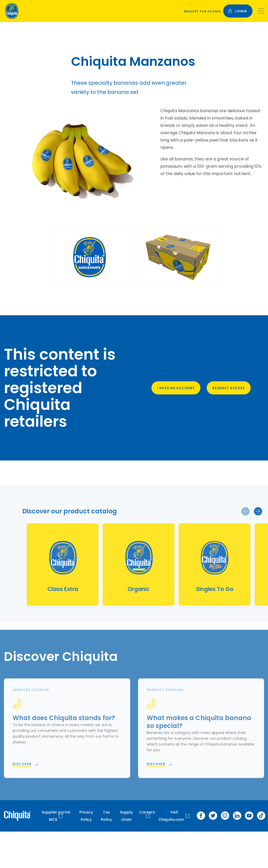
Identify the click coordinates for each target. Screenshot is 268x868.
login (237, 11)
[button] (245, 511)
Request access (229, 388)
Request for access (202, 11)
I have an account (176, 388)
